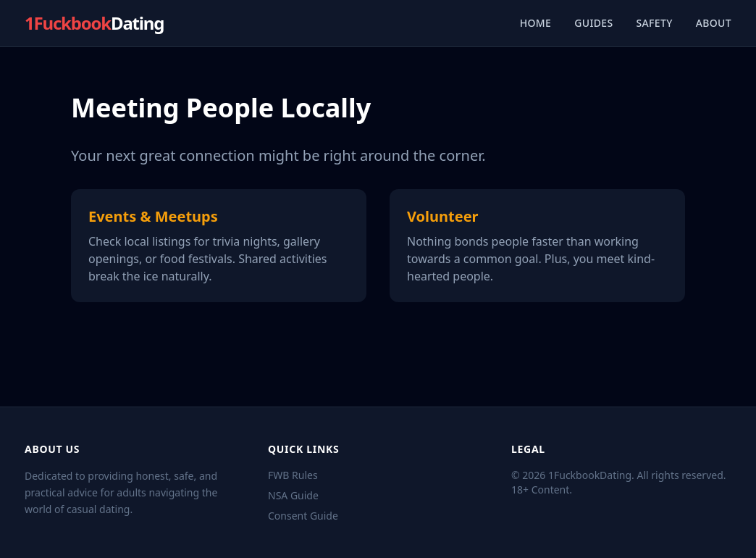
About (714, 23)
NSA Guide (293, 495)
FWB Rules (293, 475)
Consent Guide (303, 516)
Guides (593, 23)
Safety (655, 23)
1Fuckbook (94, 23)
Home (536, 23)
